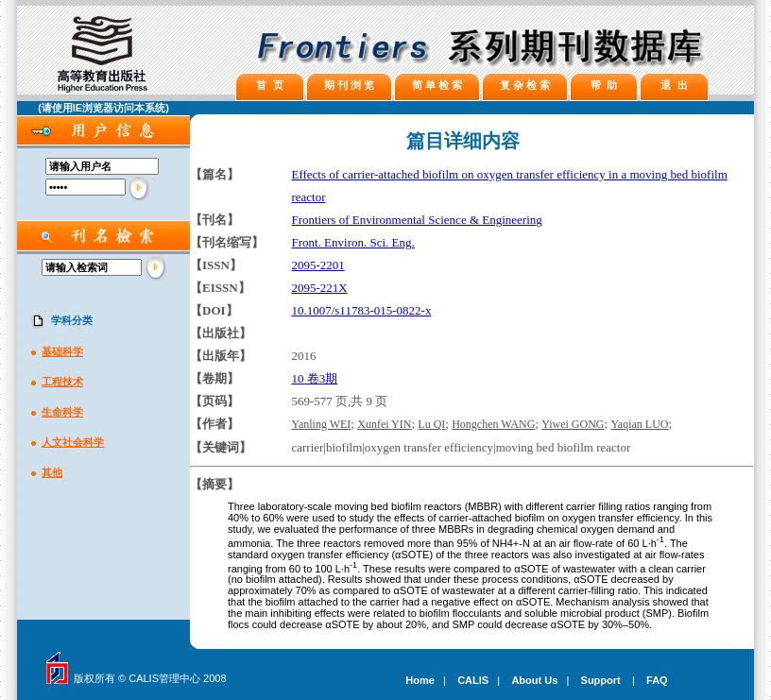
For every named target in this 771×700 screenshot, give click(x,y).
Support (601, 680)
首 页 (269, 85)
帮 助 (604, 85)
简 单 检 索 (437, 85)
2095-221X (319, 288)
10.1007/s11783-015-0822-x (361, 310)
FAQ (657, 680)
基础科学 (62, 351)
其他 (52, 472)
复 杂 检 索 (525, 85)
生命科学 (62, 412)
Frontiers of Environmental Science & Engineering (416, 220)
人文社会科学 (73, 442)
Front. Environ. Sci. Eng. (352, 242)
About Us (534, 680)
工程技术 (62, 382)
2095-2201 (317, 265)
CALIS (473, 680)
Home (420, 680)
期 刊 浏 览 (349, 85)
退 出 (674, 85)
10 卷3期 (314, 378)
